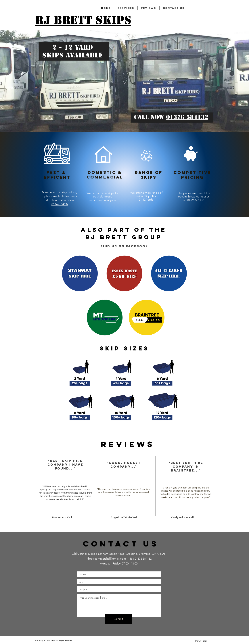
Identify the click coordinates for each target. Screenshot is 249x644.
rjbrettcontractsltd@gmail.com (106, 559)
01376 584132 (187, 117)
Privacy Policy (201, 641)
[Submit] (119, 619)
